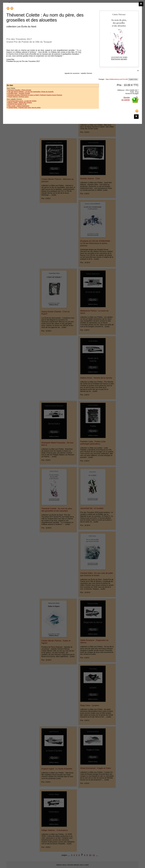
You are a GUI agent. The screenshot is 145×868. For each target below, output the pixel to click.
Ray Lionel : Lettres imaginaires (19, 106)
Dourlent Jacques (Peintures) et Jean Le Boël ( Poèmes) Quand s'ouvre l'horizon (35, 95)
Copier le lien (133, 79)
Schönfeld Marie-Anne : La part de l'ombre (22, 101)
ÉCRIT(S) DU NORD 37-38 (17, 104)
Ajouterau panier (126, 99)
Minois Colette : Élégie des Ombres (20, 103)
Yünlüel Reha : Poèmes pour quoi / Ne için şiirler (24, 108)
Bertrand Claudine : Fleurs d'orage (20, 90)
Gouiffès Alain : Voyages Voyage (19, 93)
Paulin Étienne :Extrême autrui (18, 97)
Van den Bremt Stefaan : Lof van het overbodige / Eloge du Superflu (31, 92)
